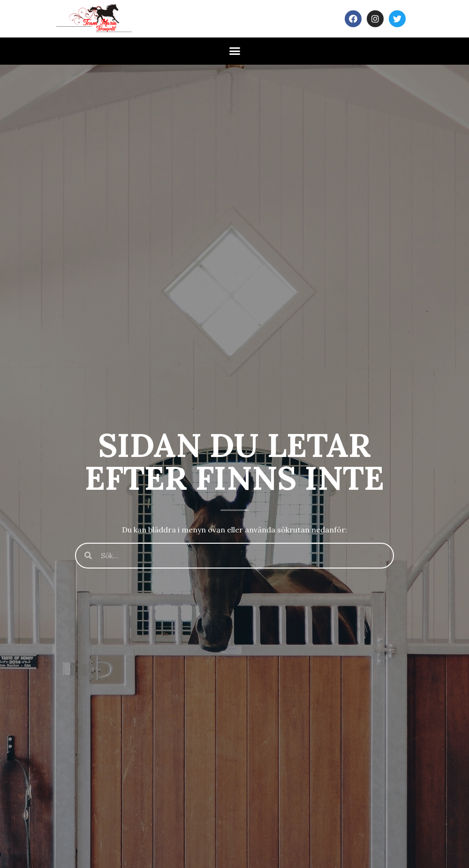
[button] (234, 51)
